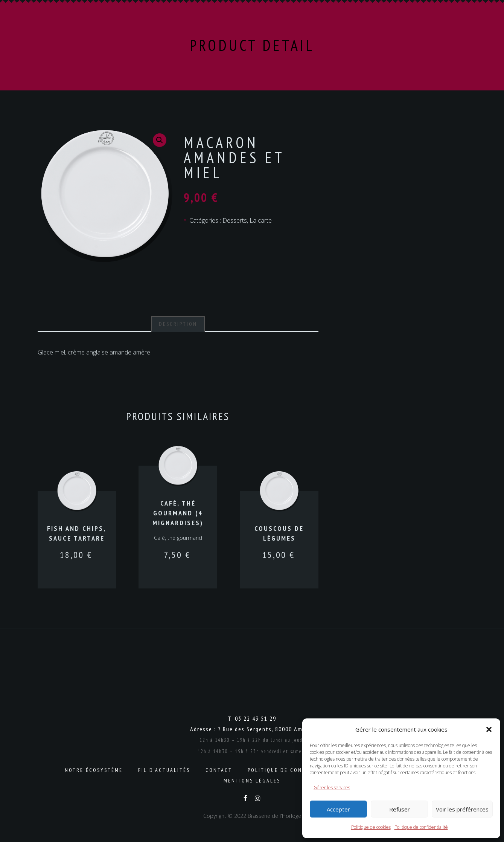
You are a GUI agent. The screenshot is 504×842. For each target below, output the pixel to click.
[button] (489, 729)
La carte (261, 220)
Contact (219, 770)
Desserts (235, 220)
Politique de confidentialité (421, 827)
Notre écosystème (94, 770)
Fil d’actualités (164, 770)
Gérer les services (332, 788)
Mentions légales (252, 781)
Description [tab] (178, 324)
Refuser (400, 809)
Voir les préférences (462, 809)
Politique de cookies (371, 827)
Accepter (338, 809)
